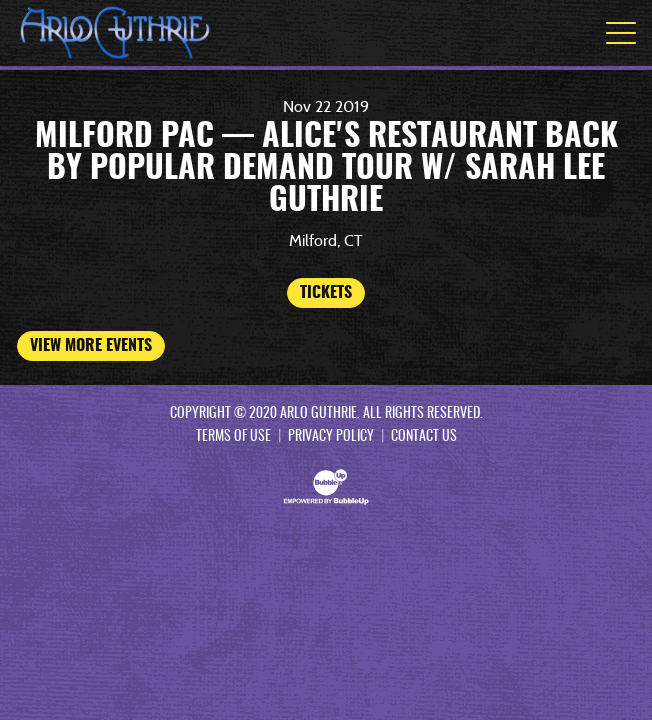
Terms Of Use (233, 437)
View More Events (91, 346)
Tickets (326, 293)
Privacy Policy (331, 437)
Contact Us (424, 437)
